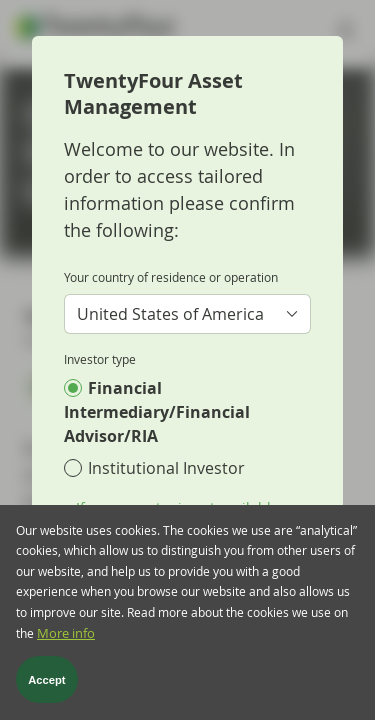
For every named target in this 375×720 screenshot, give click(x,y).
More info (66, 636)
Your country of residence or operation (171, 277)
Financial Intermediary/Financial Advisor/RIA (157, 412)
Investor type (100, 359)
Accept (46, 682)
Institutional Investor (166, 468)
